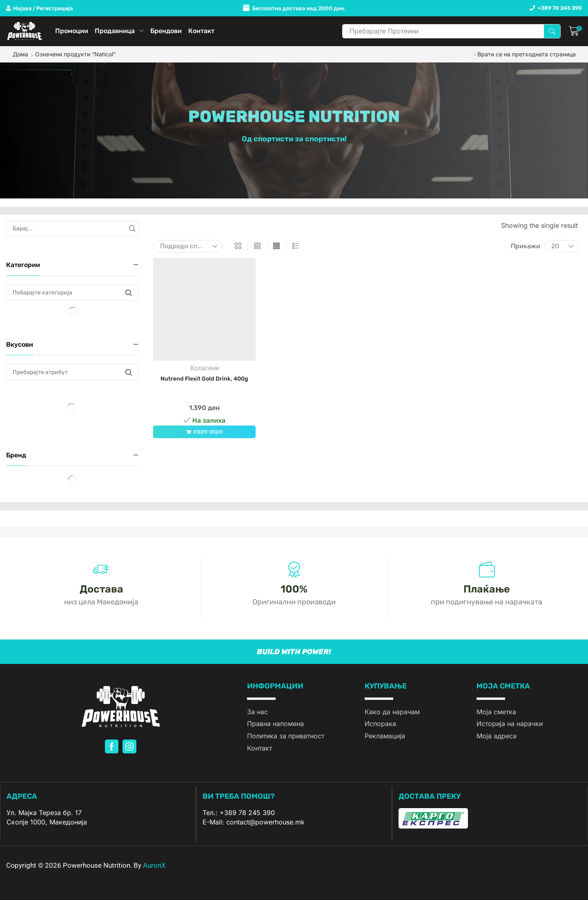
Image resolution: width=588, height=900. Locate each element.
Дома (20, 54)
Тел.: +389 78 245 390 (239, 813)
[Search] (552, 31)
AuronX (154, 865)
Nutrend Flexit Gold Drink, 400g (204, 379)
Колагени (205, 368)
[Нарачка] (188, 246)
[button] (40, 8)
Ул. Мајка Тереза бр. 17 (44, 813)
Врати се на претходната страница (527, 54)
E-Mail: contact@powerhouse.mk (254, 822)
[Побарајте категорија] (128, 293)
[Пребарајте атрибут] (128, 372)
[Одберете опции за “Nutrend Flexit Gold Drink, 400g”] (204, 432)
